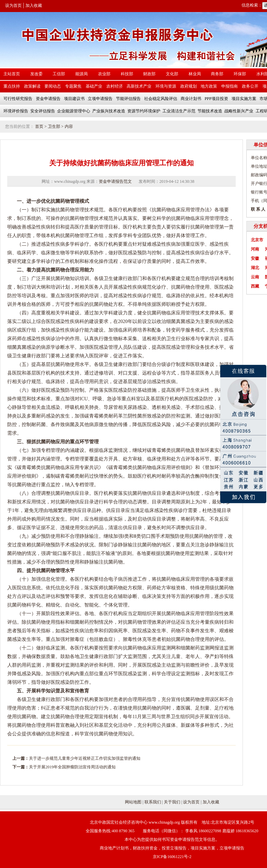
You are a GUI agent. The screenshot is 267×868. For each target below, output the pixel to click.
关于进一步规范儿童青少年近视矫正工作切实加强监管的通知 (85, 758)
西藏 (255, 286)
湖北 (255, 268)
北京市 (257, 240)
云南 (255, 277)
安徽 (255, 258)
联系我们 (153, 802)
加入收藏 (34, 5)
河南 (255, 249)
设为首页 (13, 5)
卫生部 (54, 126)
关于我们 (172, 802)
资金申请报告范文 (115, 181)
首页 (39, 126)
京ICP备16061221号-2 (172, 857)
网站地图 (133, 802)
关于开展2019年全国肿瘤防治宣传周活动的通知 (72, 767)
